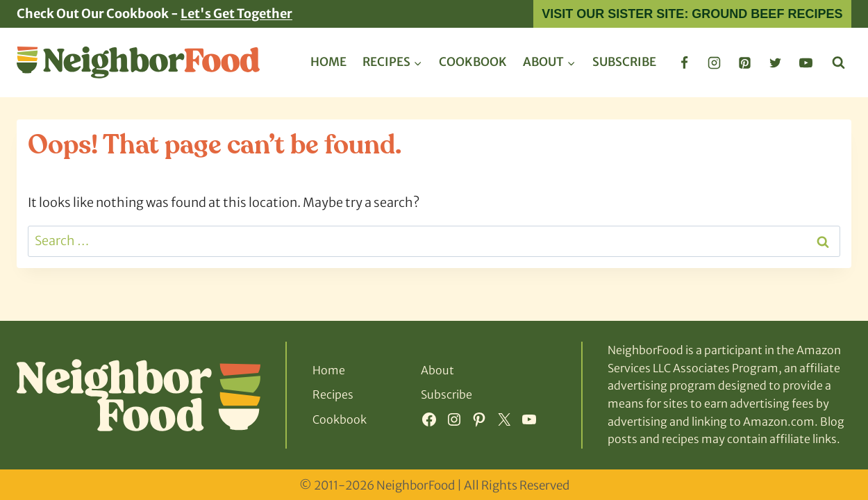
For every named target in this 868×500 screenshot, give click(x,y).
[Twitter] (775, 62)
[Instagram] (715, 62)
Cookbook (473, 62)
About (437, 370)
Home (328, 62)
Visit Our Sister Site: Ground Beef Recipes (692, 14)
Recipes (333, 394)
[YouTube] (806, 62)
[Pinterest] (745, 62)
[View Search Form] (838, 63)
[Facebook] (684, 62)
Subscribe (624, 62)
